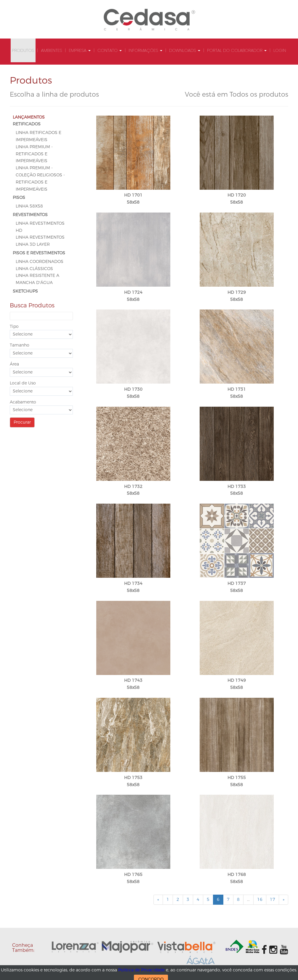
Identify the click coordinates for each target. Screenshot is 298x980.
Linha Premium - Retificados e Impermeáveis (34, 154)
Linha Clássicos (34, 269)
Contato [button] (110, 50)
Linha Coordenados (40, 262)
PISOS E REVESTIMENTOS (39, 253)
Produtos (23, 50)
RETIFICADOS (27, 124)
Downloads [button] (185, 50)
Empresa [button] (80, 50)
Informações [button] (145, 50)
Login (280, 50)
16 (260, 900)
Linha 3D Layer (33, 244)
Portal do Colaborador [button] (237, 50)
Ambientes (51, 50)
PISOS (19, 198)
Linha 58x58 (29, 206)
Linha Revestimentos (40, 237)
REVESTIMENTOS (30, 215)
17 (273, 900)
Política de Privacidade (142, 970)
